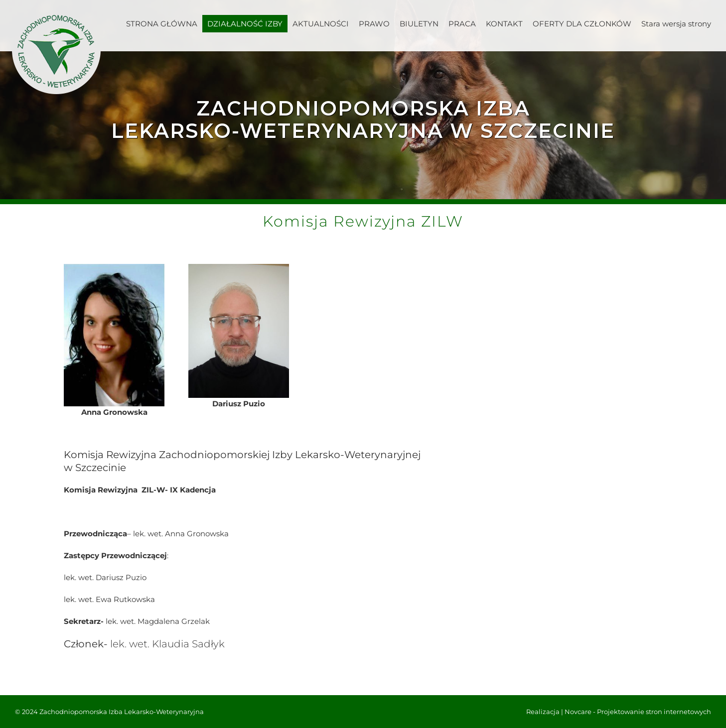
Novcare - (581, 712)
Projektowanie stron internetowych (654, 712)
